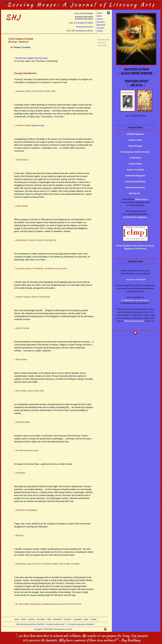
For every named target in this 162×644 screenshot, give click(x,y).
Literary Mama (135, 164)
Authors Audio (135, 140)
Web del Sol (135, 193)
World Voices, (142, 199)
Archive (100, 19)
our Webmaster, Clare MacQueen (135, 300)
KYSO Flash (135, 158)
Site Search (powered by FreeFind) (30, 624)
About (99, 16)
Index (86, 619)
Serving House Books (84, 31)
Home (99, 13)
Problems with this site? (56, 624)
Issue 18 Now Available (84, 13)
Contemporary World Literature (135, 152)
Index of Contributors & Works (81, 23)
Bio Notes (101, 22)
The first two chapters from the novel (31, 58)
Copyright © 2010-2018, (53, 629)
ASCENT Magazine (135, 134)
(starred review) (38, 125)
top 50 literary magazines (135, 217)
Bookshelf (101, 25)
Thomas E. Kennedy (22, 47)
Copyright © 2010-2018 (135, 279)
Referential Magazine (135, 176)
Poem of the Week (135, 170)
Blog (49, 619)
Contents (101, 28)
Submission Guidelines (134, 321)
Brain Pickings (135, 146)
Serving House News (85, 27)
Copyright (77, 619)
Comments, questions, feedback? (81, 624)
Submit (100, 31)
